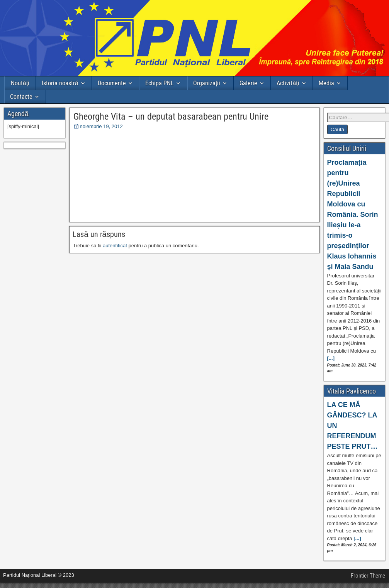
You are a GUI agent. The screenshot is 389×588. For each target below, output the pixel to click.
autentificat (115, 246)
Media (326, 83)
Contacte (21, 97)
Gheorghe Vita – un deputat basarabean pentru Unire (171, 117)
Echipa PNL (160, 83)
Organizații (207, 83)
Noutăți (20, 83)
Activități (288, 83)
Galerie (248, 83)
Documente (112, 83)
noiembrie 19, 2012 (101, 126)
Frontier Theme (368, 576)
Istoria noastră (60, 83)
